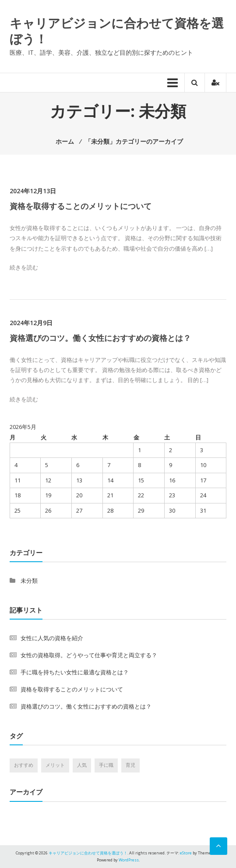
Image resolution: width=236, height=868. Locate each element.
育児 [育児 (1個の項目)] (130, 765)
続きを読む (24, 267)
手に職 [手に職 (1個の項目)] (106, 765)
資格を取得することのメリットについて (81, 206)
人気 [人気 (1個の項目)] (82, 765)
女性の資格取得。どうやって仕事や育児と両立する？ (89, 655)
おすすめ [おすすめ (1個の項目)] (24, 765)
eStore (186, 853)
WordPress (129, 860)
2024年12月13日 (33, 191)
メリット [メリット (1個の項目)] (55, 765)
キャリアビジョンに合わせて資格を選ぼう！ (117, 31)
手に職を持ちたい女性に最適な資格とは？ (75, 672)
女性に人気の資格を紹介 (52, 638)
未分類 (29, 581)
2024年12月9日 (31, 323)
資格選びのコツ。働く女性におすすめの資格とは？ (100, 338)
